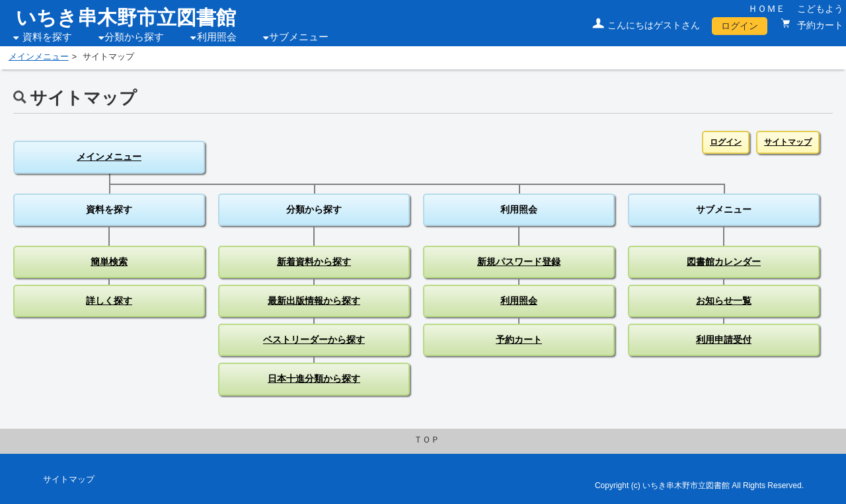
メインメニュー (39, 57)
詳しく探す (109, 301)
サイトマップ (788, 142)
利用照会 (217, 37)
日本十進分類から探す (314, 378)
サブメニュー (299, 37)
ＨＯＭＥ (767, 9)
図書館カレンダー (724, 262)
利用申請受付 (724, 340)
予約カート (819, 25)
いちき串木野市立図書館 (126, 18)
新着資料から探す (314, 262)
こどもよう (820, 9)
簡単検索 (109, 262)
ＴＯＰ (427, 440)
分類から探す (134, 37)
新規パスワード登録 (519, 262)
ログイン (740, 26)
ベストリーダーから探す (314, 340)
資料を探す (47, 37)
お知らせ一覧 (724, 301)
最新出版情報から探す (314, 301)
